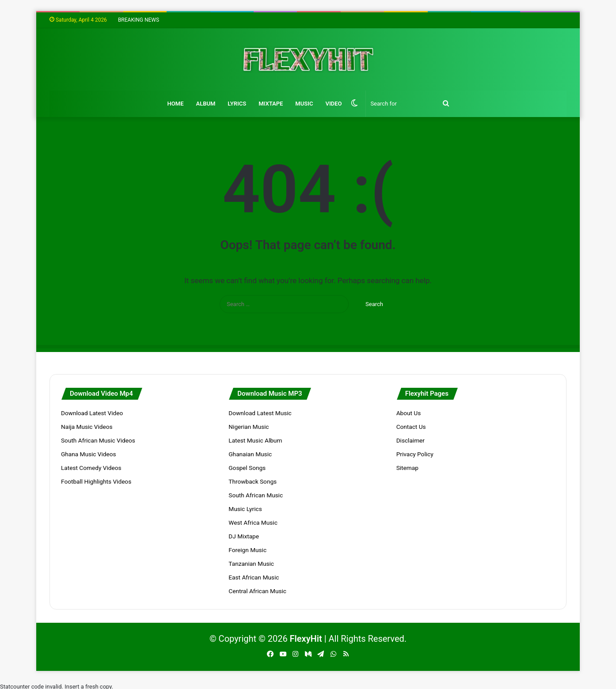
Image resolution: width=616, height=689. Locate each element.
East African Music (254, 577)
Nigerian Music (249, 427)
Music (304, 104)
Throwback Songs (253, 481)
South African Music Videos (98, 440)
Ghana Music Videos (89, 454)
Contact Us (411, 427)
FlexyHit (306, 639)
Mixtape (271, 104)
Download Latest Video (92, 413)
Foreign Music (247, 550)
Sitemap (407, 468)
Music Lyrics (245, 509)
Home (176, 104)
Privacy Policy (415, 454)
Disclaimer (411, 440)
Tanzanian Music (251, 564)
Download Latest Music (260, 413)
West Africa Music (253, 522)
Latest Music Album (255, 440)
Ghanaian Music (250, 454)
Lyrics (237, 104)
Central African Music (257, 591)
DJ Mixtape (244, 536)
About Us (409, 413)
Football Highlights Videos (96, 481)
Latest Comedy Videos (91, 468)
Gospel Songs (247, 468)
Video (333, 104)
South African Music (256, 495)
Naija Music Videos (87, 427)
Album (205, 104)
